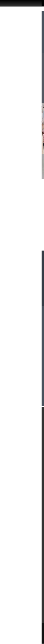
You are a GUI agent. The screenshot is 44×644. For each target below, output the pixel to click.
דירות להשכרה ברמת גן (32, 544)
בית (40, 416)
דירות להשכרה (35, 424)
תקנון (39, 452)
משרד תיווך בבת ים (33, 507)
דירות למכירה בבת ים (33, 515)
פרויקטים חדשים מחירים (31, 432)
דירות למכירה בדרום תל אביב (29, 490)
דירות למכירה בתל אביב (32, 493)
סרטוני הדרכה (36, 460)
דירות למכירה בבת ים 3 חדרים (29, 523)
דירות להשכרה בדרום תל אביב (29, 481)
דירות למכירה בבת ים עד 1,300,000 (27, 527)
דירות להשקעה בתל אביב (31, 485)
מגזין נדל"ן (37, 428)
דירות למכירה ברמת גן (33, 548)
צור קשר (38, 456)
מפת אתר (38, 440)
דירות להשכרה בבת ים (32, 511)
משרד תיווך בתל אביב (32, 473)
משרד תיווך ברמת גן (33, 540)
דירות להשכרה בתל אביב (31, 477)
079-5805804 (23, 333)
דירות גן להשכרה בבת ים (31, 519)
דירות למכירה (36, 420)
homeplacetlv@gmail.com (15, 327)
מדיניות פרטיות (35, 448)
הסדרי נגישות (36, 444)
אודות (39, 436)
